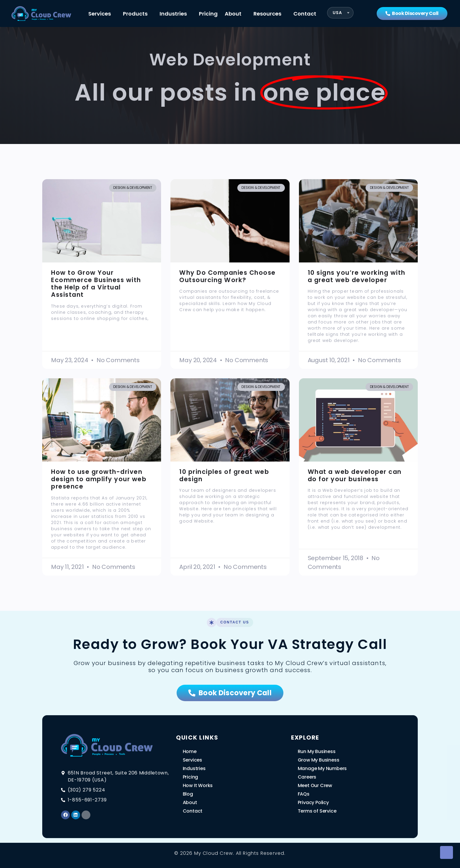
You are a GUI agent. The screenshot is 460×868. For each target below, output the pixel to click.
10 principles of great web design (224, 475)
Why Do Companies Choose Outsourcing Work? (228, 276)
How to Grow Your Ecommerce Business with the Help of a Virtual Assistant (96, 284)
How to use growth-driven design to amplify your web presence (99, 479)
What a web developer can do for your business (355, 475)
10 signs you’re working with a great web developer (357, 276)
